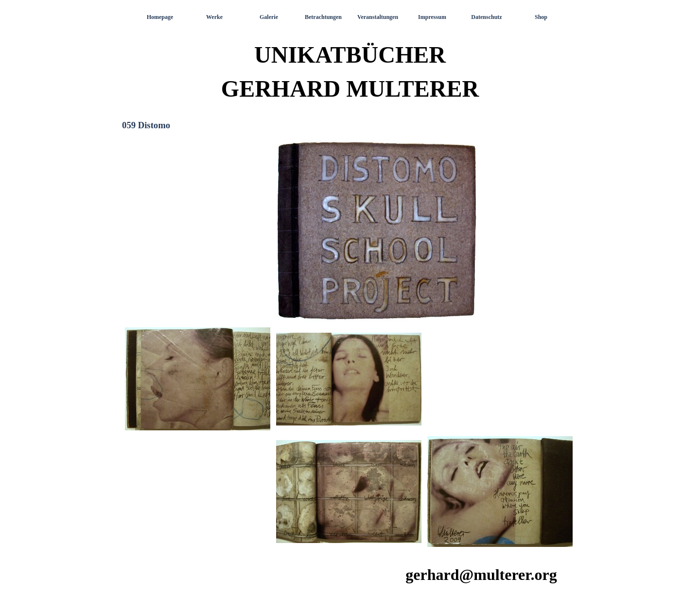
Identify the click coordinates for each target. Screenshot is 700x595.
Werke (214, 17)
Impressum (432, 17)
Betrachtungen (323, 17)
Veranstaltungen (378, 17)
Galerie (269, 17)
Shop (541, 17)
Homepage (160, 17)
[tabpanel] (350, 344)
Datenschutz (486, 17)
